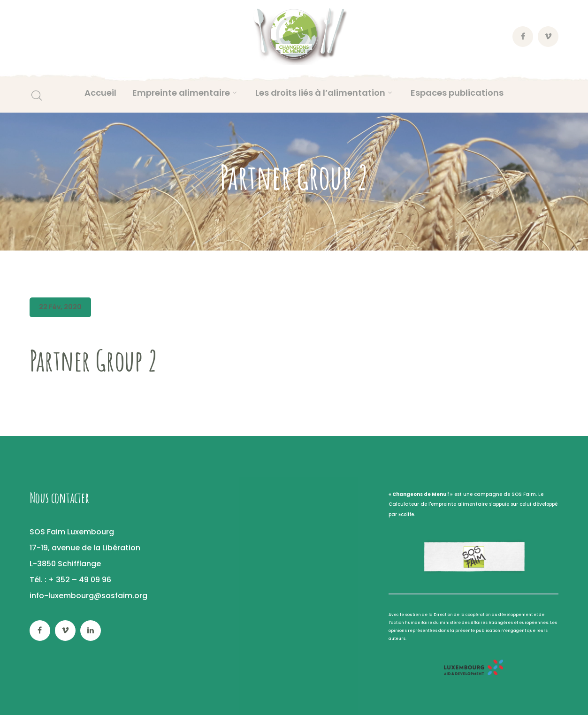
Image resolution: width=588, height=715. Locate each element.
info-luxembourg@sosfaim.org (88, 596)
